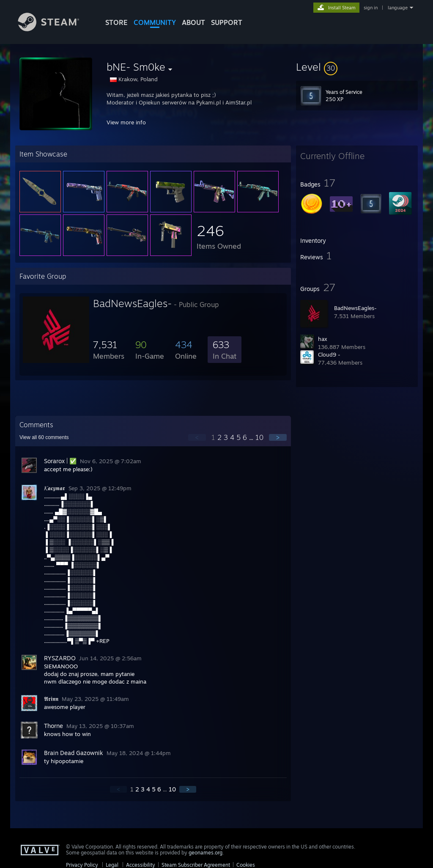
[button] (357, 67)
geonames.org (206, 853)
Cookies (246, 865)
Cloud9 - (329, 354)
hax (323, 339)
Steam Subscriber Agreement (196, 865)
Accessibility (141, 865)
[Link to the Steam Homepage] (55, 29)
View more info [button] (126, 122)
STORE (116, 22)
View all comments (44, 437)
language (398, 8)
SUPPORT (227, 22)
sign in (371, 8)
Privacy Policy (82, 865)
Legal (112, 865)
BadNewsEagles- (355, 308)
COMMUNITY (155, 22)
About (193, 22)
